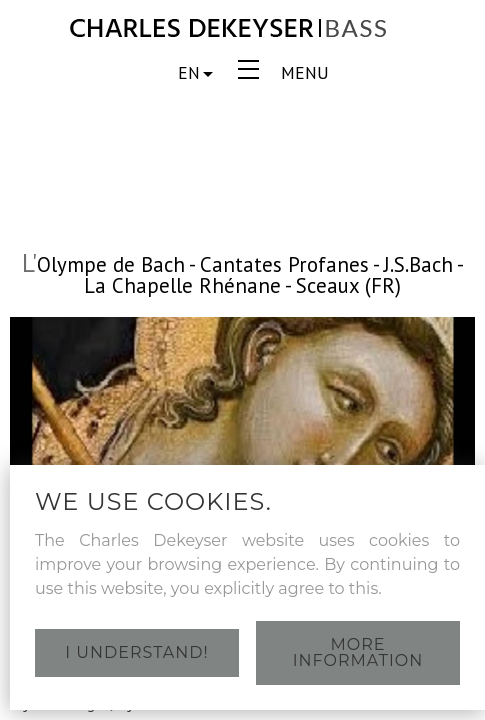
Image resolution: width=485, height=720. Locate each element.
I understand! (136, 652)
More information (358, 652)
